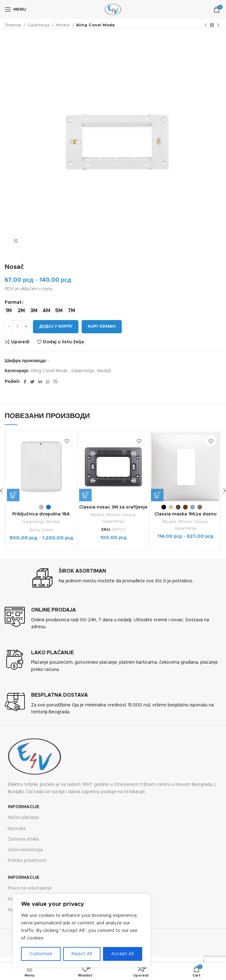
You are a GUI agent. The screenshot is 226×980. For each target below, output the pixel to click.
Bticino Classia (121, 515)
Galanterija (39, 25)
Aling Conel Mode (95, 25)
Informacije (24, 807)
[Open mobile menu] (15, 9)
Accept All (122, 954)
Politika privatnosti (27, 861)
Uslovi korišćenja (25, 850)
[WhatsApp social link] (48, 382)
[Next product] (218, 25)
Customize (41, 954)
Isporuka (17, 829)
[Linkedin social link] (40, 382)
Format (13, 302)
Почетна (13, 25)
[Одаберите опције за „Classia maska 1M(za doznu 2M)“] (157, 495)
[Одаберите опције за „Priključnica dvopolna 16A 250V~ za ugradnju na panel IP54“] (13, 495)
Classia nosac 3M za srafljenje (113, 507)
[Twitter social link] (32, 382)
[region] (82, 931)
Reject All (82, 954)
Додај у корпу (56, 327)
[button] (85, 495)
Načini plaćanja (23, 818)
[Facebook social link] (25, 382)
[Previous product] (206, 25)
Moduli (63, 25)
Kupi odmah (102, 327)
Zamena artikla (23, 839)
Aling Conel (41, 530)
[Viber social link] (56, 382)
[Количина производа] (17, 327)
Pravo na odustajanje (30, 888)
